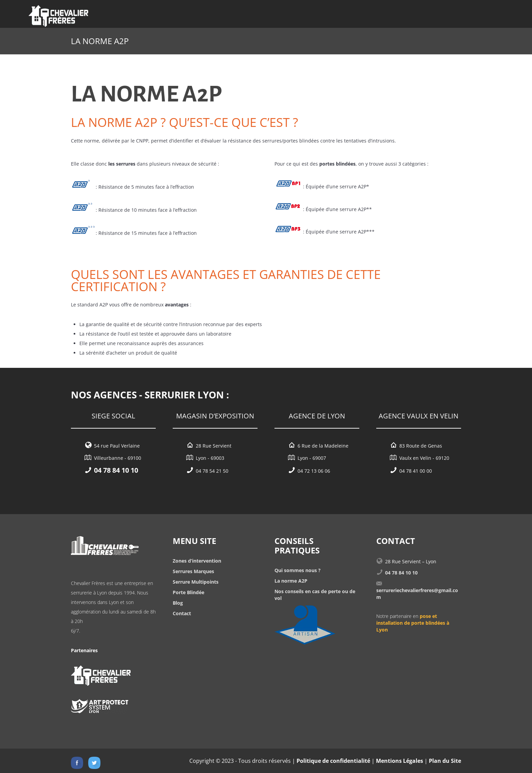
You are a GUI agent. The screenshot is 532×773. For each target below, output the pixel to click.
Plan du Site (445, 761)
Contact (182, 613)
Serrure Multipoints (196, 582)
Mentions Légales (400, 761)
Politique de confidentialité (333, 761)
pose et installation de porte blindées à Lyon (413, 623)
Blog (178, 603)
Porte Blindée (188, 592)
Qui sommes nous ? (298, 570)
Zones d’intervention (197, 561)
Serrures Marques (193, 571)
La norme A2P (291, 581)
